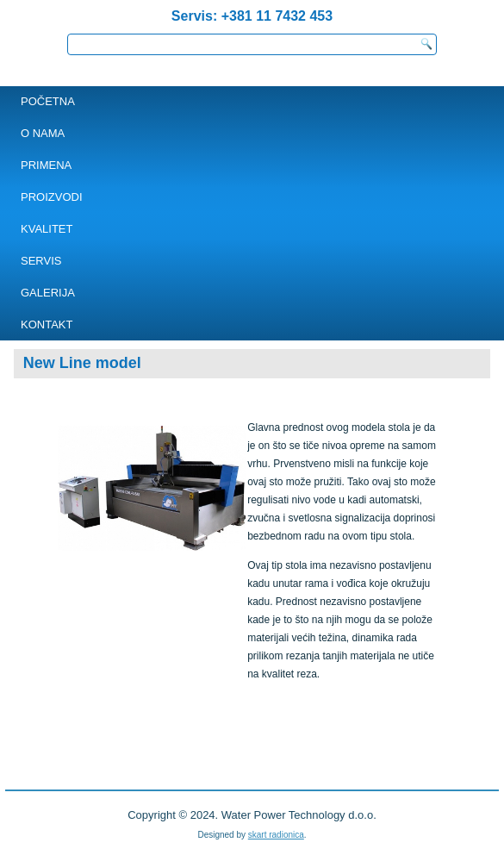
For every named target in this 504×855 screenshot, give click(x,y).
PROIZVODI (52, 197)
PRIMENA (46, 165)
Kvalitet (47, 229)
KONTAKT (47, 325)
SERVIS (41, 261)
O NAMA (43, 133)
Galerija (48, 293)
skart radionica (276, 835)
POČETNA (48, 101)
